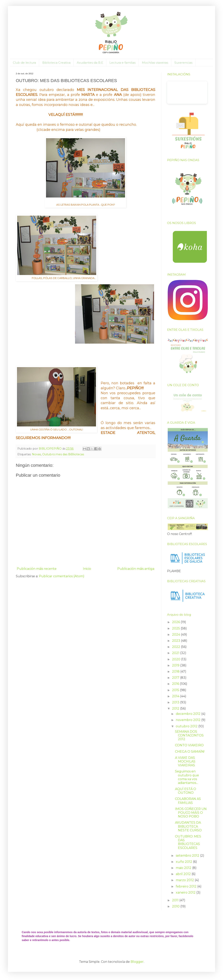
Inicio (87, 569)
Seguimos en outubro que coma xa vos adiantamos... (187, 777)
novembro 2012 (189, 720)
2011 (176, 900)
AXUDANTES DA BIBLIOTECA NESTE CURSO (188, 826)
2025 (176, 628)
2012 (176, 708)
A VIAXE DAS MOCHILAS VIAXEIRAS (185, 761)
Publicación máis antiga (136, 569)
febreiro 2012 (187, 886)
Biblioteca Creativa (56, 63)
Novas (36, 454)
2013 (176, 702)
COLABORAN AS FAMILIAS (188, 801)
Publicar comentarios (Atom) (62, 576)
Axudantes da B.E (90, 63)
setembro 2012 (188, 856)
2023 (176, 641)
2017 (176, 678)
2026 (176, 622)
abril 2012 (184, 874)
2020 (177, 659)
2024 (176, 635)
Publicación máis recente (37, 569)
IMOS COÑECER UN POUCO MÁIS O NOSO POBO (191, 813)
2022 (176, 647)
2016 (176, 684)
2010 (176, 906)
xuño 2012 (184, 862)
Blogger (137, 962)
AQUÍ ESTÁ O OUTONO (186, 791)
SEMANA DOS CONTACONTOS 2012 (189, 735)
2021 (176, 653)
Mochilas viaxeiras (155, 63)
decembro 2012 (189, 714)
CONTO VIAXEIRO (189, 745)
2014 (176, 696)
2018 (176, 671)
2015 (176, 690)
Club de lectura (24, 63)
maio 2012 (184, 868)
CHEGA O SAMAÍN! (190, 752)
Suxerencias (183, 63)
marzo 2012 (185, 880)
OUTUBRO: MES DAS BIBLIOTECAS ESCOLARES (188, 842)
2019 (176, 665)
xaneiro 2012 (186, 893)
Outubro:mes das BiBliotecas (63, 454)
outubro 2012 (187, 726)
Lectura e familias (122, 63)
